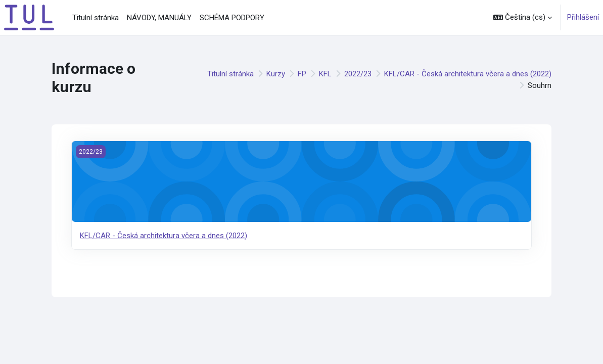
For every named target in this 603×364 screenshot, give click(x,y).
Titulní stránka (230, 74)
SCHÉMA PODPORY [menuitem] (232, 18)
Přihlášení (583, 17)
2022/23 (358, 74)
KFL (325, 74)
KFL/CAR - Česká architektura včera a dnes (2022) (468, 74)
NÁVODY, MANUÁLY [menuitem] (159, 18)
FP (302, 74)
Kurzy (276, 74)
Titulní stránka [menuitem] (96, 18)
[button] (523, 17)
